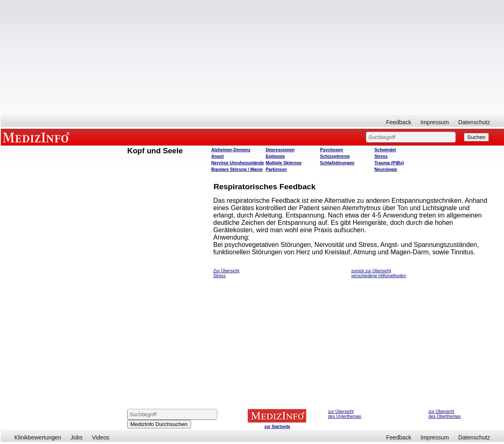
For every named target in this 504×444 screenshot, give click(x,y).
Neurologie (386, 169)
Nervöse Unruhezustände (238, 163)
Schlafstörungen (337, 163)
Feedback (399, 122)
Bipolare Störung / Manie (237, 169)
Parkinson (276, 169)
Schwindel (385, 150)
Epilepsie (275, 156)
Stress (381, 156)
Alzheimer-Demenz (231, 150)
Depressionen (280, 150)
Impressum (435, 122)
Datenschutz (474, 122)
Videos (101, 437)
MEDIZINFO (38, 137)
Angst (218, 156)
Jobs (76, 437)
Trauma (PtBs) (389, 163)
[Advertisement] (252, 57)
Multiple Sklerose (283, 163)
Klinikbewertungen (38, 437)
